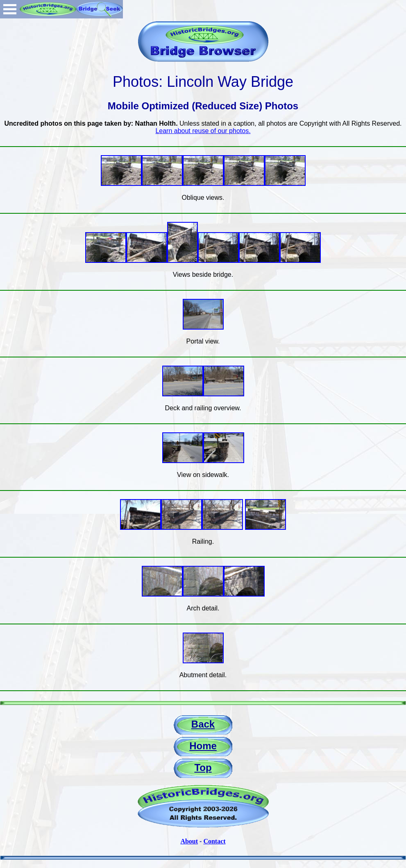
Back (203, 724)
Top (203, 767)
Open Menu (10, 9)
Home (203, 746)
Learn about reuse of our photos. (203, 131)
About (189, 841)
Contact (214, 841)
